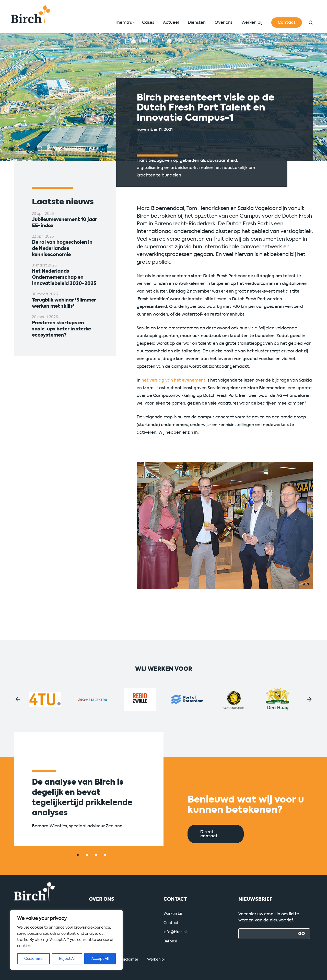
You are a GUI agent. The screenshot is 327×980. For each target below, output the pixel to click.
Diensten (197, 22)
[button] (18, 699)
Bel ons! (170, 941)
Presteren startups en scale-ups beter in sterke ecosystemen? (61, 329)
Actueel (171, 22)
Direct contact (209, 834)
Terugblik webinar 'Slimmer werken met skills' (64, 303)
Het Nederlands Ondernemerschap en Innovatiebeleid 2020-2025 (64, 277)
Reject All (67, 959)
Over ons (224, 22)
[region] (66, 940)
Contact (287, 23)
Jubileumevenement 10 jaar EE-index (65, 222)
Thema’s (123, 22)
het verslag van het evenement (173, 380)
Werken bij (252, 22)
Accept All (100, 959)
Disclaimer (129, 959)
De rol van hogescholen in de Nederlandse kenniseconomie (62, 248)
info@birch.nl (175, 932)
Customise (33, 959)
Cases (148, 22)
